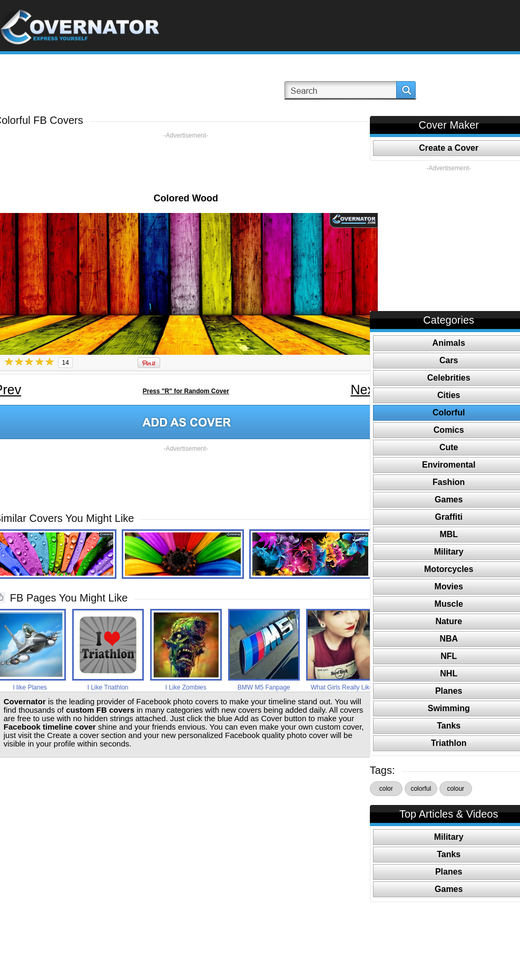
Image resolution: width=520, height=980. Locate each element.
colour (455, 789)
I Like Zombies (186, 687)
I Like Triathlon (108, 687)
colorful (421, 789)
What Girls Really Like (342, 687)
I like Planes (30, 687)
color (386, 789)
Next (364, 390)
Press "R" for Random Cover (186, 391)
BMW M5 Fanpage (264, 687)
